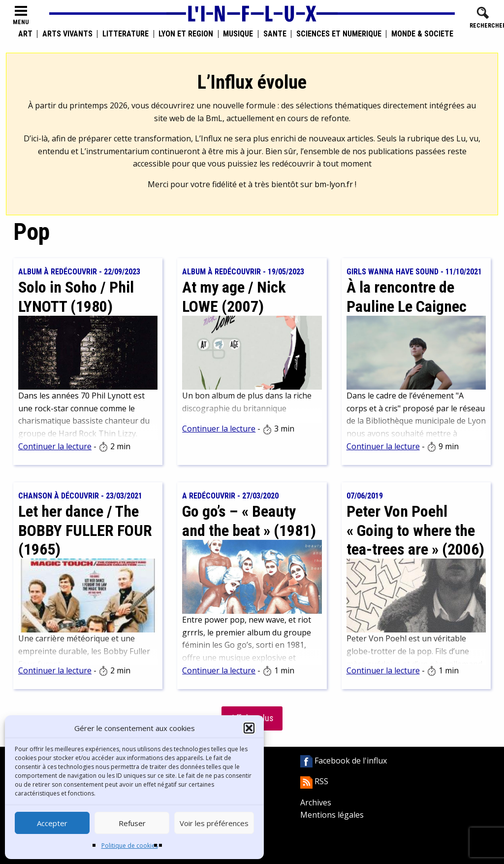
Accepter (52, 823)
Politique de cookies (130, 846)
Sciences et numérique (339, 34)
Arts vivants (67, 34)
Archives (316, 802)
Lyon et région (186, 34)
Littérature (126, 34)
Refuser (132, 823)
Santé (275, 34)
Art (25, 34)
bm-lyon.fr (334, 184)
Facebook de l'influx (344, 761)
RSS (314, 781)
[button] (249, 728)
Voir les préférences (214, 823)
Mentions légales (332, 815)
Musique (238, 34)
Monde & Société (422, 34)
